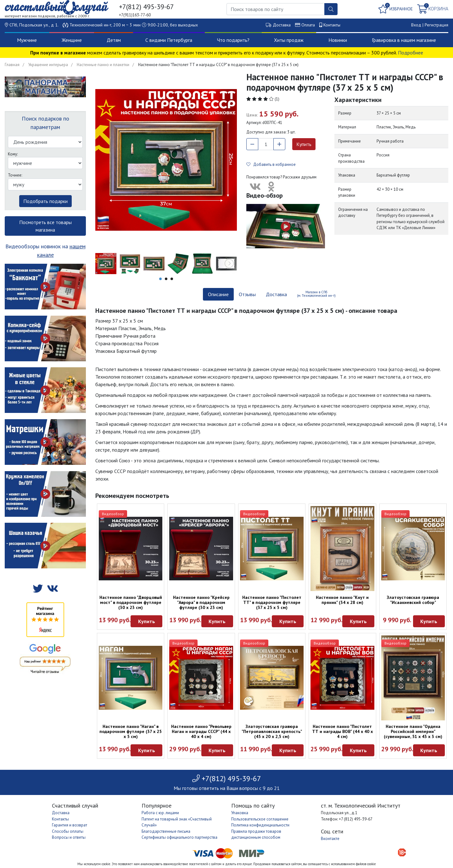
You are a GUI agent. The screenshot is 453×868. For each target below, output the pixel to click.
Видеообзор (113, 514)
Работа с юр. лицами (160, 813)
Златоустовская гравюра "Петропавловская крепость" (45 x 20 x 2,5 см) (272, 731)
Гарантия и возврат (70, 825)
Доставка (282, 25)
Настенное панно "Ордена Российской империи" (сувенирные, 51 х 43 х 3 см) (413, 731)
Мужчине (27, 40)
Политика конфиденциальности (260, 825)
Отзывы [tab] (247, 294)
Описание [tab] (218, 294)
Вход (416, 25)
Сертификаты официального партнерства (179, 837)
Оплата (308, 25)
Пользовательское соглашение (260, 819)
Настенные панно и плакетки (103, 65)
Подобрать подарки (45, 201)
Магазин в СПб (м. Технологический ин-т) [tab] (316, 294)
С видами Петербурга (169, 40)
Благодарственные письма (166, 831)
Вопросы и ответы (69, 837)
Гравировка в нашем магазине (404, 40)
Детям (114, 40)
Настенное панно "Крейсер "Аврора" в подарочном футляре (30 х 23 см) (201, 602)
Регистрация (436, 25)
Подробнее (411, 53)
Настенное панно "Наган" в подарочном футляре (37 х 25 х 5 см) (131, 731)
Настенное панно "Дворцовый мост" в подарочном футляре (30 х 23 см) (131, 602)
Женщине (72, 40)
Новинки (338, 40)
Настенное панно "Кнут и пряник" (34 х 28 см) (342, 600)
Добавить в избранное (271, 164)
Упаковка (240, 813)
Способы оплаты (68, 831)
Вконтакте (330, 839)
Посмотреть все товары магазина (45, 226)
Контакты (332, 25)
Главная (12, 65)
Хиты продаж (289, 40)
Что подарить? (233, 40)
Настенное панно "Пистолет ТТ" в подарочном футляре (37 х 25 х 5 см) (272, 602)
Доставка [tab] (276, 294)
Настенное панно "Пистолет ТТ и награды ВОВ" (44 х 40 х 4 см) (342, 731)
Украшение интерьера (48, 65)
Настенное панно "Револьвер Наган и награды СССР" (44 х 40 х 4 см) (201, 731)
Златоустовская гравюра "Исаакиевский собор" (413, 600)
